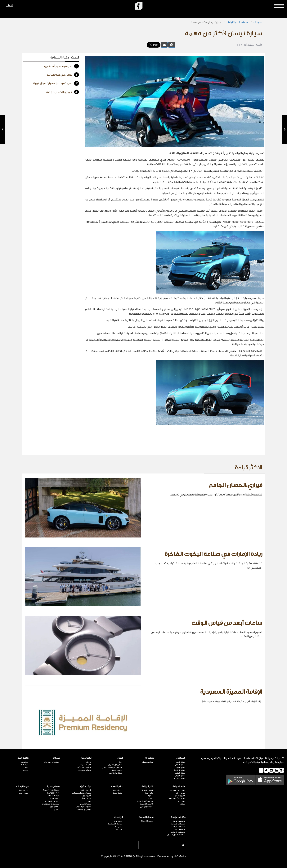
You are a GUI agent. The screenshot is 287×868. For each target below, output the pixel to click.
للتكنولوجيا (55, 807)
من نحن (119, 829)
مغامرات (150, 798)
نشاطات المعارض (177, 832)
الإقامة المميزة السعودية (231, 692)
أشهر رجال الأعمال (115, 765)
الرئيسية (119, 817)
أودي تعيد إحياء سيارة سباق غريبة (56, 83)
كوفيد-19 (149, 758)
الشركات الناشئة (84, 767)
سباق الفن (181, 767)
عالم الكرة (149, 793)
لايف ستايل (86, 786)
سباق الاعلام (180, 765)
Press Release (146, 817)
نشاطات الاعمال (178, 821)
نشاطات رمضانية (178, 824)
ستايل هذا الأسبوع (177, 790)
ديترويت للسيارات (52, 801)
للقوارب (56, 809)
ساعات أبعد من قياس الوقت (227, 623)
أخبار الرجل (87, 796)
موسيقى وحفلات (84, 809)
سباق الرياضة (179, 770)
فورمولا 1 (150, 796)
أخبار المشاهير (85, 790)
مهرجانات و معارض (83, 807)
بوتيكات (24, 762)
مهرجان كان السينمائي (81, 793)
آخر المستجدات (147, 762)
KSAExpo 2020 (53, 793)
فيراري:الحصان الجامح (63, 92)
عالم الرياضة (148, 786)
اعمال (120, 758)
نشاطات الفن (179, 829)
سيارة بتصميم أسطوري (62, 66)
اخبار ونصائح (180, 796)
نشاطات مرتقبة (178, 817)
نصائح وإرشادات (116, 773)
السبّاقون (181, 758)
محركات (258, 22)
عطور (183, 804)
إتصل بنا (119, 827)
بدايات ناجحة (117, 770)
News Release (147, 821)
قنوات (8, 6)
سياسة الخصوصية (115, 824)
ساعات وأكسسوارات (176, 798)
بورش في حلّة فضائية (63, 75)
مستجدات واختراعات (237, 22)
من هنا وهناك (22, 786)
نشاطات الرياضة (178, 827)
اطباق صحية (117, 793)
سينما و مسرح (85, 804)
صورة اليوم (23, 793)
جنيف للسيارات (53, 796)
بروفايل (88, 762)
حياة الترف (24, 765)
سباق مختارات (179, 778)
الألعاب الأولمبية (147, 804)
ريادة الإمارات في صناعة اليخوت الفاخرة (213, 554)
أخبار (120, 762)
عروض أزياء (180, 793)
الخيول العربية (148, 790)
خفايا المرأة (86, 798)
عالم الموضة (179, 786)
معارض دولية (54, 786)
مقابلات (25, 767)
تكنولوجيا (86, 758)
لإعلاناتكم (118, 821)
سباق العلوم (180, 773)
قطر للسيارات (54, 798)
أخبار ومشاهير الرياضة (145, 801)
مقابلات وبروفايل (147, 807)
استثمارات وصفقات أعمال (112, 767)
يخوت (26, 770)
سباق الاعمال (180, 762)
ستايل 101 (181, 801)
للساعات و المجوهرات (51, 804)
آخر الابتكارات (85, 765)
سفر (89, 801)
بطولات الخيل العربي (176, 835)
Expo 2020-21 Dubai (51, 790)
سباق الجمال (180, 776)
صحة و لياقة (117, 790)
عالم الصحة (117, 786)
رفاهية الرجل (23, 758)
